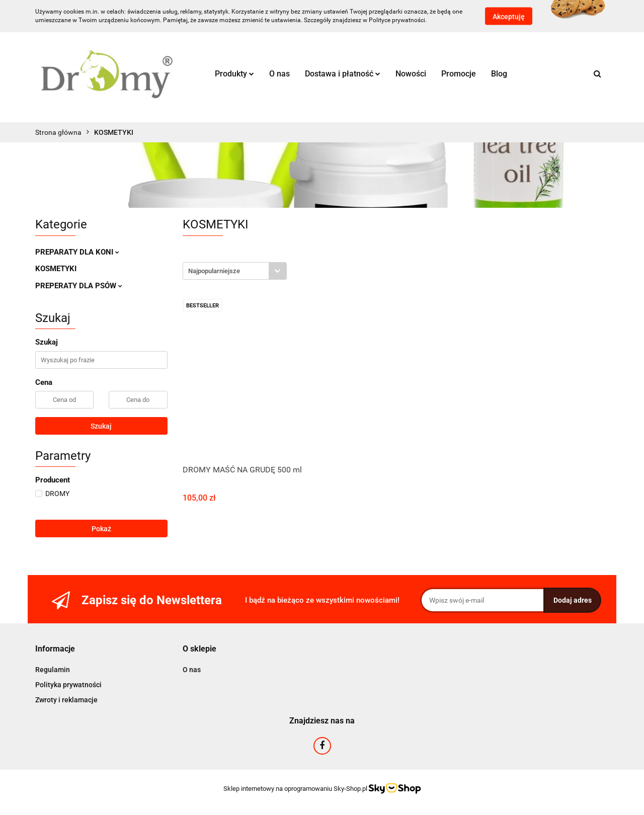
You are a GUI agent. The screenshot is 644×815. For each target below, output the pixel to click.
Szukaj (101, 426)
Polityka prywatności (68, 685)
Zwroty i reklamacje (66, 700)
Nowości (411, 74)
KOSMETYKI (56, 269)
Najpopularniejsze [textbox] (214, 271)
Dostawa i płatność (343, 74)
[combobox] (235, 271)
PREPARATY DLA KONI (77, 252)
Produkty (234, 74)
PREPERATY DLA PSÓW (79, 286)
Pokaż (101, 529)
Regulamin (53, 670)
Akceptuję (509, 17)
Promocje (459, 74)
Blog (499, 74)
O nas (279, 74)
